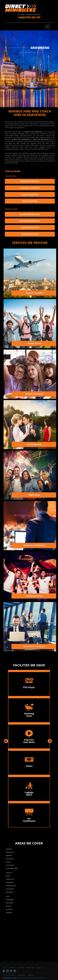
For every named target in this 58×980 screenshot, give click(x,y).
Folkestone (10, 879)
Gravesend (10, 859)
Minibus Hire (30, 968)
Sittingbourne (11, 886)
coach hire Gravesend (41, 139)
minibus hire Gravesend (20, 139)
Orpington (10, 882)
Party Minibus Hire (30, 234)
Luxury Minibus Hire (30, 227)
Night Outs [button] (34, 495)
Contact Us (40, 968)
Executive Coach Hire (30, 188)
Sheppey (9, 912)
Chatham (9, 909)
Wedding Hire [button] (34, 444)
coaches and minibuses (33, 132)
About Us (12, 968)
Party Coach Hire (30, 201)
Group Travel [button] (34, 343)
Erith (8, 896)
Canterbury (10, 865)
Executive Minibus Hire (30, 221)
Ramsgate (10, 892)
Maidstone (10, 852)
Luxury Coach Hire (30, 194)
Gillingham (10, 900)
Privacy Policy (22, 975)
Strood (8, 906)
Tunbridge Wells (12, 868)
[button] (6, 783)
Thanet (8, 862)
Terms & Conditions (9, 975)
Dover (8, 876)
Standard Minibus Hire (30, 214)
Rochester (10, 903)
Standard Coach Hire (30, 181)
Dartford (9, 849)
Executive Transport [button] (34, 646)
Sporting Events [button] (34, 596)
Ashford (9, 873)
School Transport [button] (34, 394)
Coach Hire (21, 968)
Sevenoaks (10, 889)
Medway (9, 855)
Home (5, 968)
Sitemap (31, 975)
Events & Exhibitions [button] (34, 545)
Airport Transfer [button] (34, 293)
